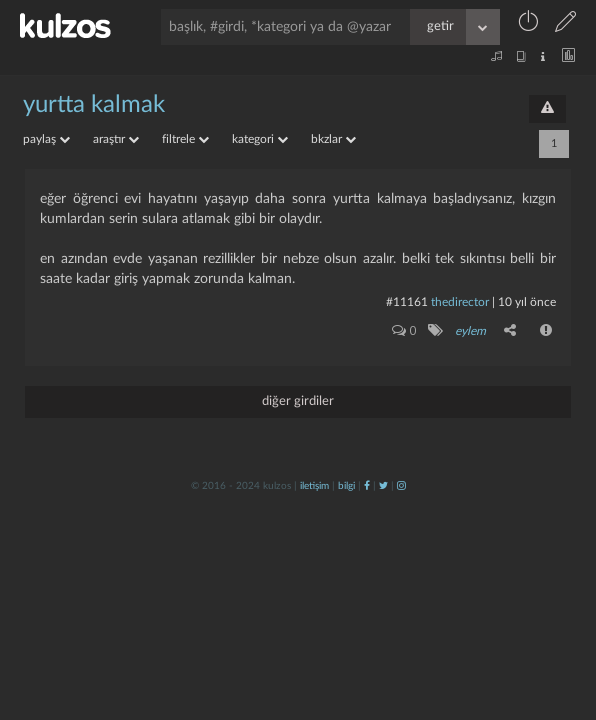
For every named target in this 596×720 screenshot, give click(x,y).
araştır (116, 139)
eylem (470, 331)
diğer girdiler (298, 401)
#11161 (407, 302)
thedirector (460, 302)
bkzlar (333, 139)
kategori (260, 139)
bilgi (346, 486)
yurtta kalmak (94, 105)
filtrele (185, 139)
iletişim (314, 486)
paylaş (46, 139)
